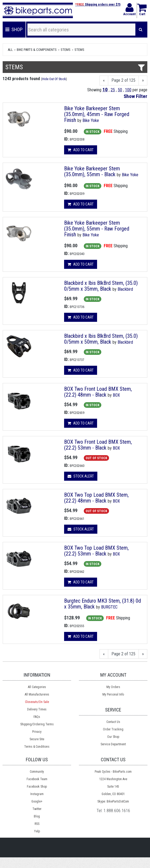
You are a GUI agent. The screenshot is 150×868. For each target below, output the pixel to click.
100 (128, 90)
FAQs (37, 717)
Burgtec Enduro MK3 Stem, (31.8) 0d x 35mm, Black (103, 604)
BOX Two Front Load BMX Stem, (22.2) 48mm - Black (98, 392)
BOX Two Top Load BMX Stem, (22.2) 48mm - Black (96, 498)
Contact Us (113, 722)
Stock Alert (81, 476)
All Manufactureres (37, 694)
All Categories (37, 687)
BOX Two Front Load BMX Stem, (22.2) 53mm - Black (98, 445)
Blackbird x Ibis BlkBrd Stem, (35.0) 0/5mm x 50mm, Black (101, 339)
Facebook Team (37, 779)
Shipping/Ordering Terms (37, 724)
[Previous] (104, 81)
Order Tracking (113, 729)
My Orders (113, 687)
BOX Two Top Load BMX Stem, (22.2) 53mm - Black (96, 551)
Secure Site (37, 739)
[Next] (143, 81)
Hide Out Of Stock (54, 79)
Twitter (37, 809)
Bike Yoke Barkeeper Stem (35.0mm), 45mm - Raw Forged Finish (97, 114)
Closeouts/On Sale (37, 702)
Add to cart (81, 150)
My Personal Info (113, 694)
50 (120, 90)
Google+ (37, 801)
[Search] (141, 30)
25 (113, 90)
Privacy (37, 732)
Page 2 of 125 (123, 80)
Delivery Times (37, 709)
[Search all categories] (82, 30)
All (10, 50)
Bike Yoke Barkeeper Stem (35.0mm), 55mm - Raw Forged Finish (97, 229)
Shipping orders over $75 (98, 5)
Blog (37, 816)
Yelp (37, 831)
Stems (66, 50)
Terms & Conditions (37, 747)
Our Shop (113, 737)
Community (37, 772)
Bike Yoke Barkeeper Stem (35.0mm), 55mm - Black (92, 171)
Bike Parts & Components (37, 50)
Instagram (37, 794)
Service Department (113, 744)
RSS (37, 824)
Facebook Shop (37, 787)
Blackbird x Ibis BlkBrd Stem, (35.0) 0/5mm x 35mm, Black (101, 286)
